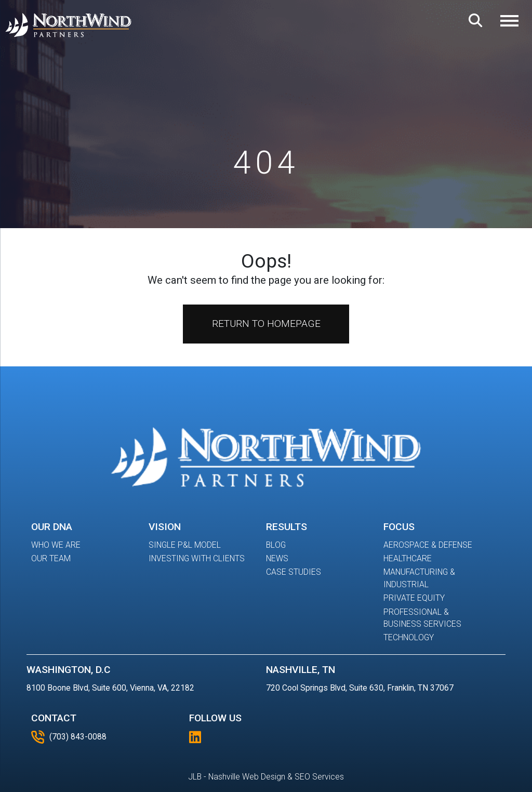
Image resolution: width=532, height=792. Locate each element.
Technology (409, 637)
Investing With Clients (197, 558)
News (277, 558)
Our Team (51, 558)
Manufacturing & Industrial (419, 578)
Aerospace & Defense (428, 545)
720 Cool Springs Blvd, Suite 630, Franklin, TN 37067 (360, 688)
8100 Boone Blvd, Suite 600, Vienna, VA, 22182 (110, 688)
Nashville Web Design (247, 777)
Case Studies (294, 572)
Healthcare (408, 558)
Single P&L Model (185, 545)
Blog (276, 545)
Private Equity (414, 598)
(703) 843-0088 (69, 737)
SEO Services (319, 777)
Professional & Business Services (422, 618)
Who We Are (56, 545)
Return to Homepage (266, 324)
